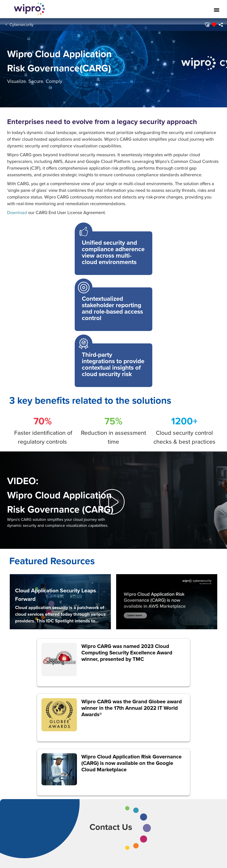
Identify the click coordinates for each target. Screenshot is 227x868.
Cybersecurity (22, 25)
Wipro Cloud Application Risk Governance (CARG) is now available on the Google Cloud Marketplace (131, 763)
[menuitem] (220, 25)
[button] (207, 25)
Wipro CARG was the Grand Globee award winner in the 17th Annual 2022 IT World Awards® (132, 708)
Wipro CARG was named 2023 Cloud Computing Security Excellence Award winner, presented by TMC (127, 653)
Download (17, 212)
